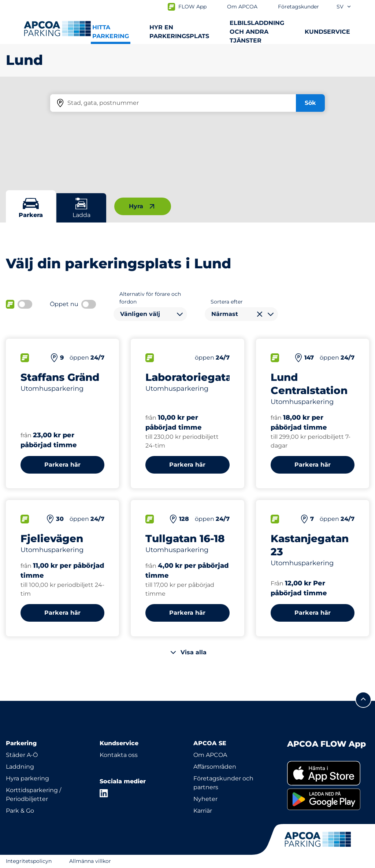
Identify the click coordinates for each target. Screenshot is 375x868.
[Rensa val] (260, 314)
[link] (328, 773)
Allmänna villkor (90, 861)
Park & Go (20, 811)
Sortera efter (227, 302)
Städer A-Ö (22, 755)
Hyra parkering (27, 778)
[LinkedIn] (104, 793)
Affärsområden (215, 767)
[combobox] (150, 314)
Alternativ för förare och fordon (150, 298)
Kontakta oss (119, 755)
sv (344, 7)
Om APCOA (210, 755)
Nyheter (205, 799)
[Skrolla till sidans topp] (363, 700)
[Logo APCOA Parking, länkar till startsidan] (57, 29)
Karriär (203, 811)
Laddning (20, 767)
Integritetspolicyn (29, 861)
